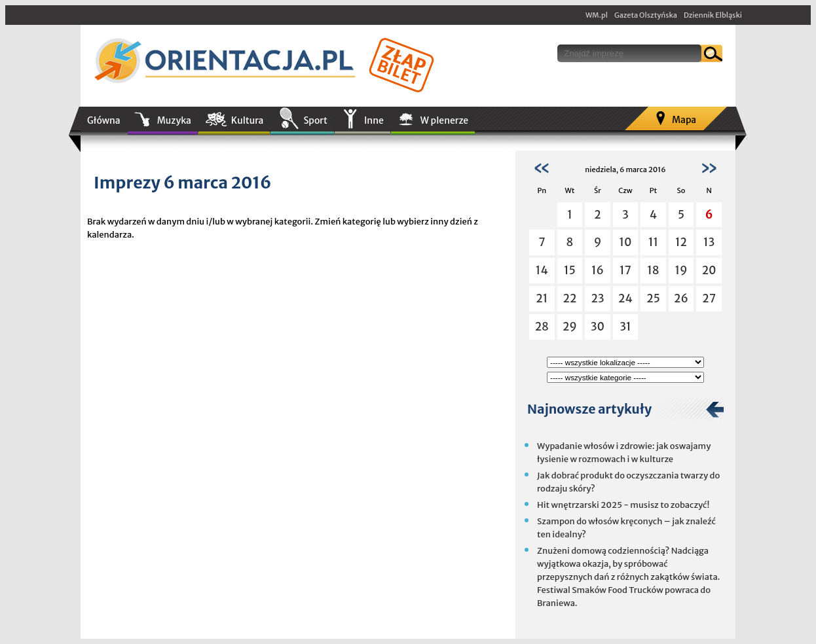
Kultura (248, 120)
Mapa (684, 120)
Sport (315, 120)
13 (709, 242)
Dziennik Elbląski (713, 15)
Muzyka (174, 120)
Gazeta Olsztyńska (646, 15)
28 (542, 327)
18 (653, 270)
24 (625, 298)
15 (570, 270)
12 (681, 242)
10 (625, 242)
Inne (374, 120)
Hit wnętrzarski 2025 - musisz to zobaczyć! (623, 505)
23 (597, 298)
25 (653, 298)
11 (653, 242)
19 (681, 270)
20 (709, 270)
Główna (104, 120)
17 (625, 270)
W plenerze (444, 120)
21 (542, 298)
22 (569, 298)
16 (598, 270)
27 (709, 298)
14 (542, 270)
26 (681, 298)
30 (598, 327)
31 (625, 327)
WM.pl (597, 15)
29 (570, 327)
